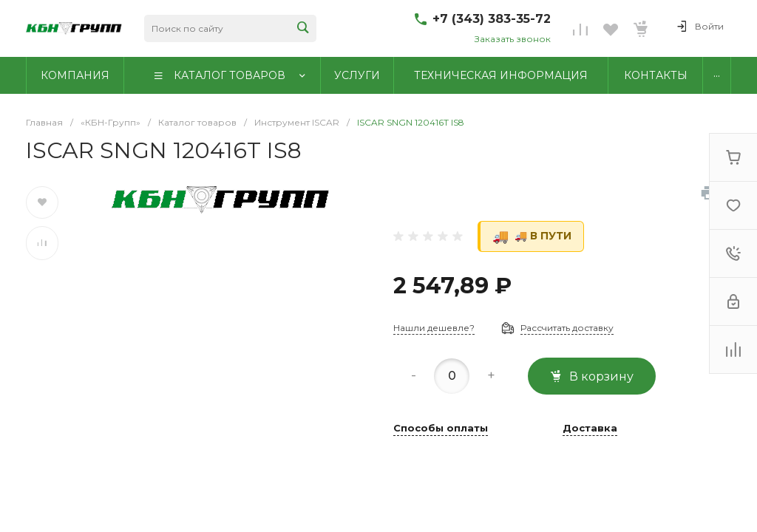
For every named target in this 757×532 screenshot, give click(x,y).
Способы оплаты (441, 429)
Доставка (590, 429)
